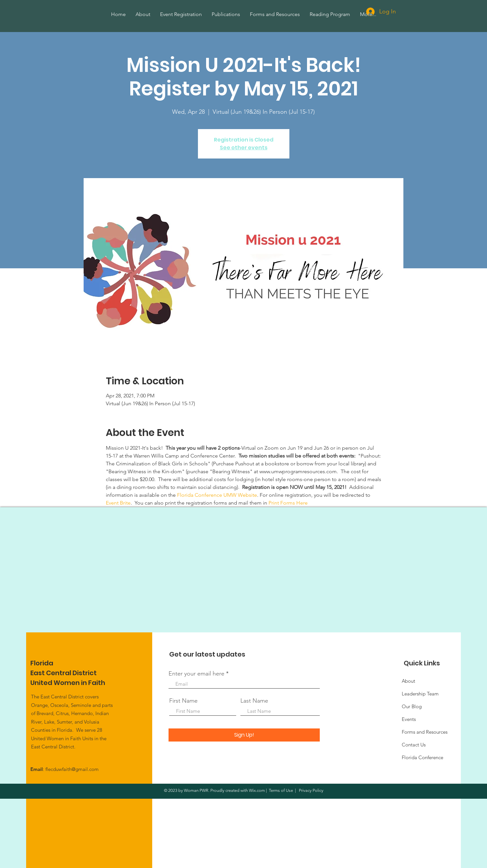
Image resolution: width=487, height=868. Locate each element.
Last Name (254, 701)
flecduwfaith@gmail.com (72, 769)
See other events (244, 148)
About (408, 681)
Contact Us (414, 745)
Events (409, 719)
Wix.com (257, 790)
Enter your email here (196, 674)
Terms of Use (281, 790)
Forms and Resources (425, 732)
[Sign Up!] (244, 735)
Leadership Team (420, 694)
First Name (183, 701)
